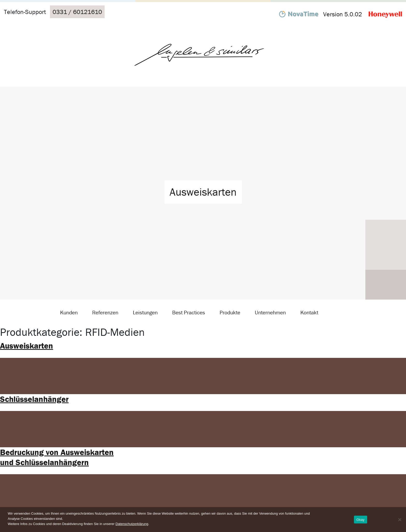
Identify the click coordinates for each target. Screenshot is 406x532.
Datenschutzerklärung (132, 524)
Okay (361, 520)
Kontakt (309, 313)
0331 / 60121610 (77, 12)
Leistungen (145, 313)
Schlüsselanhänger (34, 399)
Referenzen (105, 313)
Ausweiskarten (27, 346)
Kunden (69, 313)
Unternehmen (270, 313)
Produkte (230, 313)
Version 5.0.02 (343, 14)
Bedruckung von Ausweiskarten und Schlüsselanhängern (57, 457)
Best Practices (189, 313)
